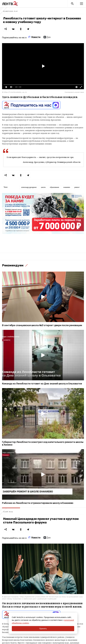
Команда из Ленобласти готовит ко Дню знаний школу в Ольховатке (42, 384)
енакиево (67, 187)
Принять (43, 629)
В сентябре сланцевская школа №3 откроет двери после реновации (42, 325)
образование (54, 187)
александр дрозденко (29, 187)
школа (43, 187)
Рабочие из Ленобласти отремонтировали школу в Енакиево (38, 503)
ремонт (77, 187)
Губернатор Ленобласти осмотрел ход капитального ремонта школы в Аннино (43, 443)
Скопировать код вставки (74, 92)
